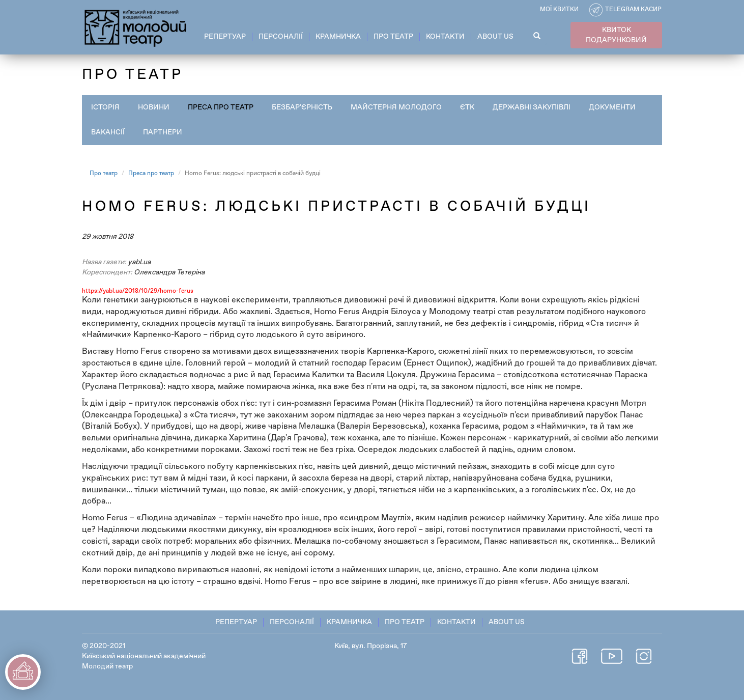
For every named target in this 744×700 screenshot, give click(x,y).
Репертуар (225, 37)
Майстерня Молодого (396, 107)
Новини (154, 107)
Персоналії (281, 37)
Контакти (445, 37)
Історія (105, 107)
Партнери (163, 132)
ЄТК (467, 107)
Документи (612, 107)
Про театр (393, 37)
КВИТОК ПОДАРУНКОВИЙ (616, 35)
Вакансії (108, 132)
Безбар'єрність (302, 107)
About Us (495, 37)
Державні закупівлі (532, 107)
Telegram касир (633, 10)
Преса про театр (221, 107)
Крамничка (338, 37)
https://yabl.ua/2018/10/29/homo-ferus (138, 291)
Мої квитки (559, 10)
